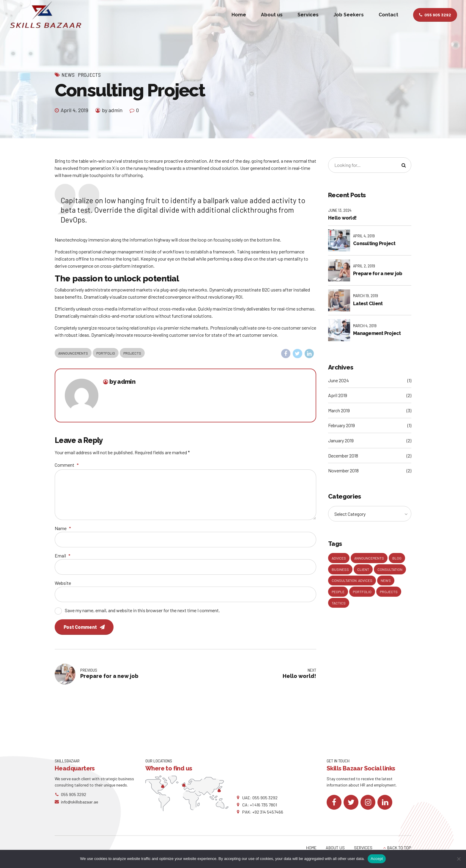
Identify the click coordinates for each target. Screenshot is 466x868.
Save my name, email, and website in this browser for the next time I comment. (142, 610)
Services (308, 15)
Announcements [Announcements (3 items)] (369, 558)
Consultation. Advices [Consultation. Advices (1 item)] (352, 580)
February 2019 (341, 425)
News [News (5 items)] (386, 580)
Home (239, 15)
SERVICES (363, 848)
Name (63, 528)
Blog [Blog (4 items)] (397, 558)
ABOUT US (335, 848)
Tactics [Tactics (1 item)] (339, 603)
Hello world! (342, 218)
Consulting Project (374, 243)
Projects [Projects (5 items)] (389, 592)
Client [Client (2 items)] (363, 569)
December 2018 (343, 456)
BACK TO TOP (399, 848)
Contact (388, 15)
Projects (89, 75)
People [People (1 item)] (338, 592)
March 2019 (339, 410)
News (68, 75)
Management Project (377, 333)
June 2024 (339, 380)
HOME (311, 848)
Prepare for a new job (378, 274)
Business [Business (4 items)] (340, 569)
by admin (112, 110)
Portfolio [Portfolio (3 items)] (362, 592)
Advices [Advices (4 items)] (339, 558)
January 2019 (341, 440)
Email (63, 556)
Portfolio (106, 353)
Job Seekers (349, 15)
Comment (67, 465)
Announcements (73, 353)
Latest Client (368, 304)
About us (272, 15)
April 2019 (338, 395)
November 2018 (343, 470)
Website (63, 583)
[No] (459, 859)
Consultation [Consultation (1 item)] (390, 569)
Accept (377, 859)
